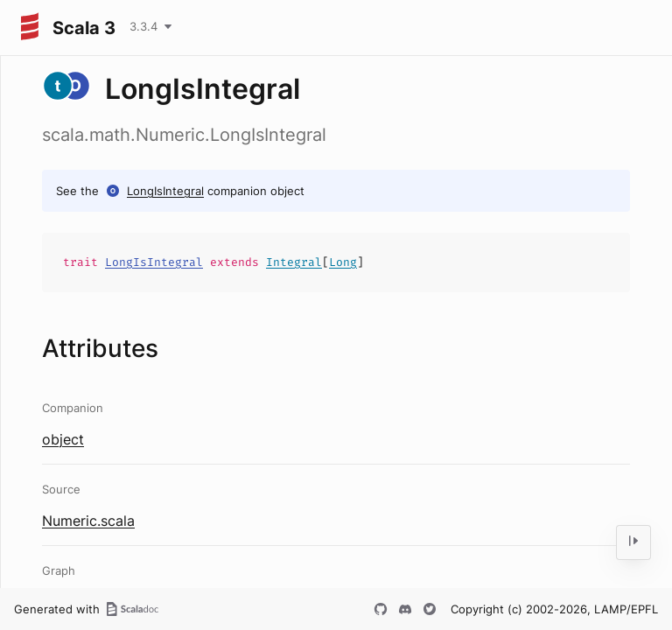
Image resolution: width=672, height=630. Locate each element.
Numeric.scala (88, 521)
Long (343, 262)
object (63, 439)
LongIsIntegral (165, 191)
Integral (294, 262)
